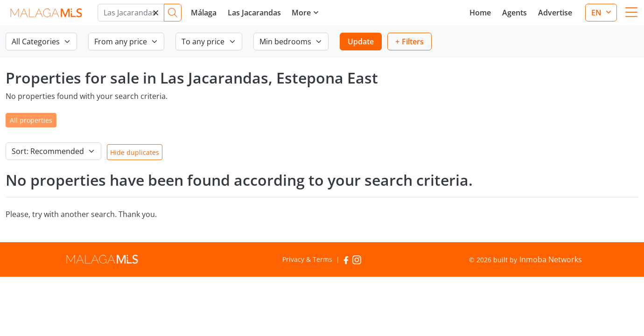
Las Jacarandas (254, 13)
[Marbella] (131, 13)
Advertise (555, 13)
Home (480, 13)
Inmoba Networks (551, 259)
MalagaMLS (46, 13)
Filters (413, 42)
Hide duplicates (135, 152)
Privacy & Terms (307, 259)
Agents (514, 13)
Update (361, 42)
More (301, 13)
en (597, 13)
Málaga (204, 13)
